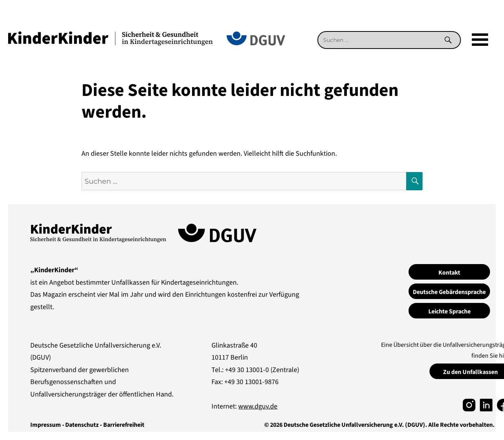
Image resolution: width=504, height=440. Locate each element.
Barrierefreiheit (124, 425)
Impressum (46, 425)
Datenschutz (82, 425)
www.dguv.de (258, 406)
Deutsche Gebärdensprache (449, 292)
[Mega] (480, 40)
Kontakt (449, 273)
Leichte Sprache (449, 311)
